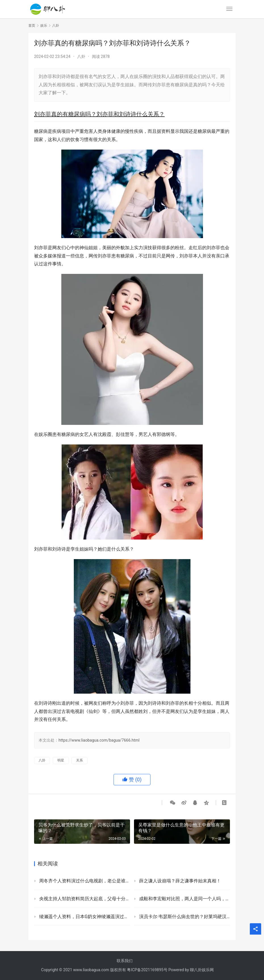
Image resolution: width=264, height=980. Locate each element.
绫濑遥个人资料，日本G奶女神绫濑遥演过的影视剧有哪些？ (85, 917)
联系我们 (125, 961)
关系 (79, 760)
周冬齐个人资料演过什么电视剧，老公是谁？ (85, 881)
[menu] (229, 9)
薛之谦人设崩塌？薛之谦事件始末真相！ (180, 881)
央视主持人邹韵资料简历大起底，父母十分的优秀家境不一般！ (85, 899)
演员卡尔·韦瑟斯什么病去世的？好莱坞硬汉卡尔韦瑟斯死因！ (185, 917)
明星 (61, 760)
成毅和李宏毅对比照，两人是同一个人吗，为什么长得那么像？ (185, 899)
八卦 (81, 56)
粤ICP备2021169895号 (147, 970)
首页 (32, 26)
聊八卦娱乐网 (202, 970)
